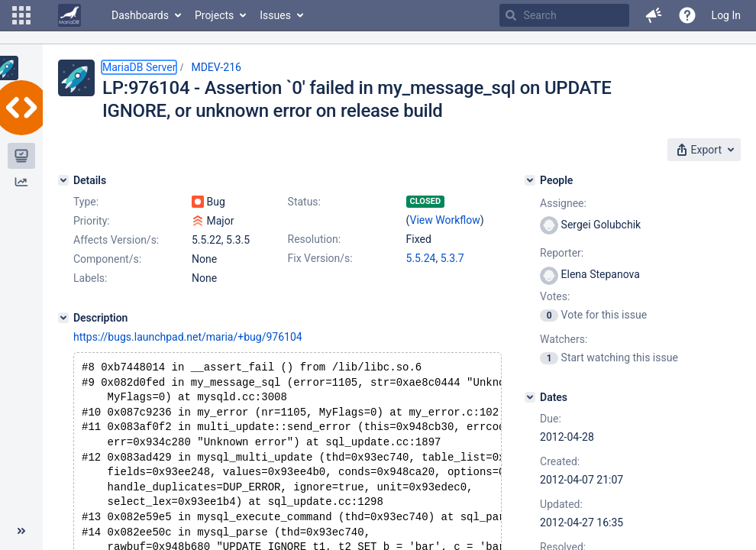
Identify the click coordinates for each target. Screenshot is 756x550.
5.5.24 (421, 258)
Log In (726, 15)
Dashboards (140, 15)
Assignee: (563, 203)
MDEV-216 (216, 67)
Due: (551, 419)
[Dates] (530, 397)
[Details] (63, 180)
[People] (530, 180)
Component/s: (107, 259)
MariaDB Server (139, 67)
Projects (214, 15)
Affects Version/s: (116, 240)
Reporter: (562, 253)
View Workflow (445, 220)
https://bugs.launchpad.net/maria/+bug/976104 (188, 337)
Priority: (92, 221)
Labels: (90, 278)
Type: (86, 202)
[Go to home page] (69, 15)
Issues (275, 15)
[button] (21, 15)
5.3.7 (452, 258)
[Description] (63, 318)
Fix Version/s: (320, 258)
